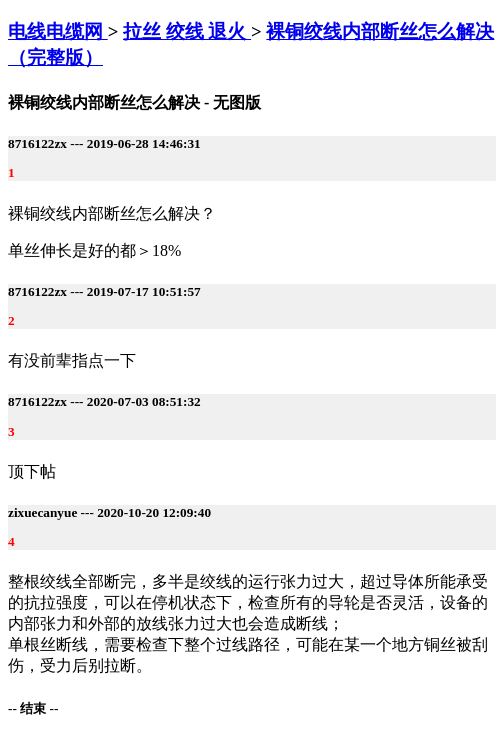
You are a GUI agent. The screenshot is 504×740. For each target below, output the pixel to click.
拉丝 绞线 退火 (187, 31)
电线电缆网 (58, 31)
